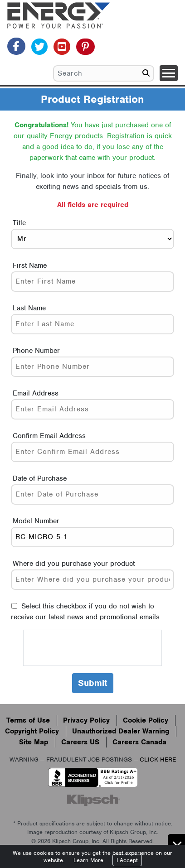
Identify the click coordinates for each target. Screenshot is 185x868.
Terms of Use (28, 720)
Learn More (88, 860)
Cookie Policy (146, 720)
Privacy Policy (86, 720)
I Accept (127, 860)
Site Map (34, 742)
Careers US (80, 742)
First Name (30, 265)
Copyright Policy (32, 731)
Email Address (36, 393)
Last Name (29, 308)
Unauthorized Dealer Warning (121, 731)
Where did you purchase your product (74, 564)
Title (19, 223)
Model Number (36, 521)
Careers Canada (139, 742)
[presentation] (92, 648)
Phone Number (36, 351)
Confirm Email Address (49, 436)
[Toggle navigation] (169, 73)
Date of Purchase (40, 478)
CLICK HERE (158, 759)
